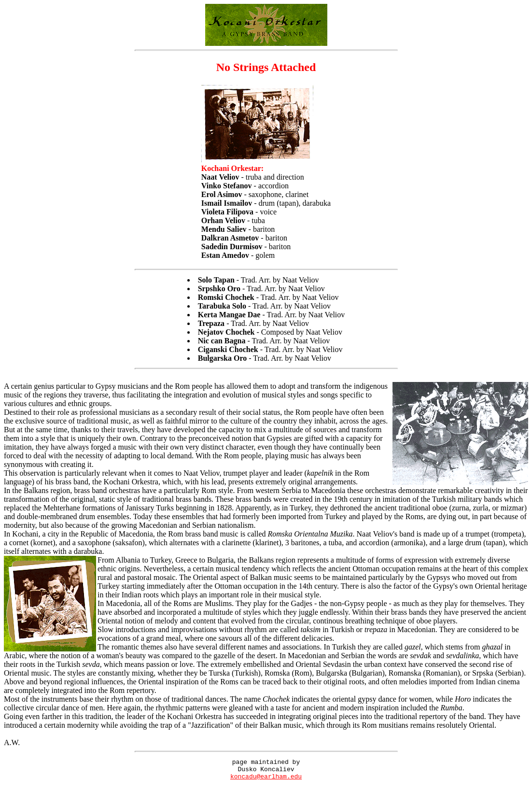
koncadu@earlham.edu (266, 780)
